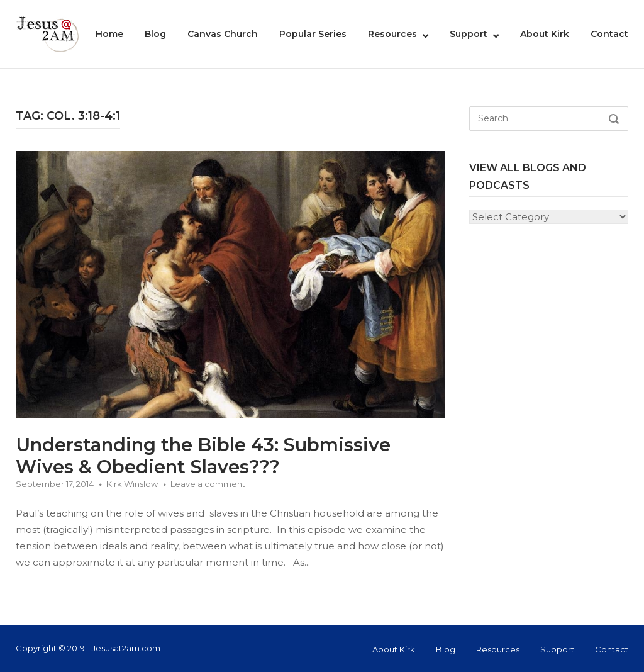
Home (109, 34)
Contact (609, 34)
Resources (392, 34)
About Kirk (545, 34)
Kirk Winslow (132, 484)
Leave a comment (208, 484)
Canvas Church (223, 34)
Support (469, 34)
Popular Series (313, 34)
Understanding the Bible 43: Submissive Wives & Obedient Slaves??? (203, 456)
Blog (155, 34)
